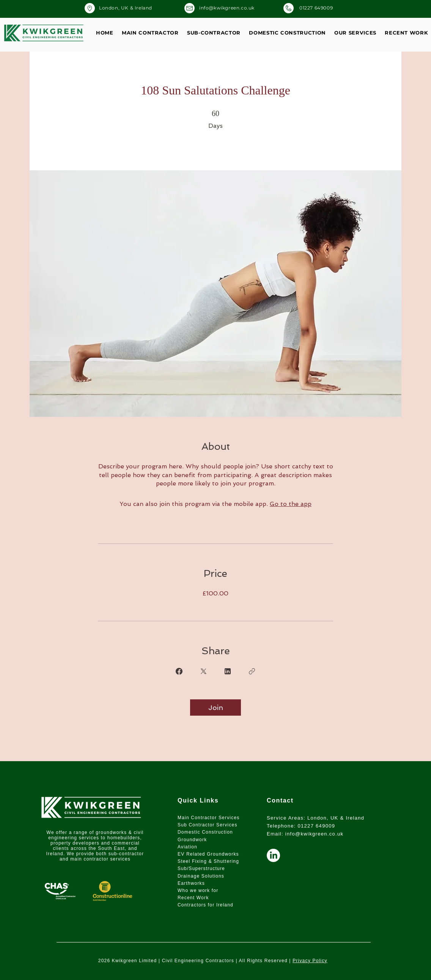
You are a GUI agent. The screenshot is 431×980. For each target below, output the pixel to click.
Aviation (187, 847)
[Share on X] (203, 671)
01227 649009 (317, 826)
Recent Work (193, 898)
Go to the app (291, 504)
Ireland (55, 854)
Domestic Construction (206, 832)
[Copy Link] (252, 671)
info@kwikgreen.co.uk (314, 834)
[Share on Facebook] (179, 671)
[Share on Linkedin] (228, 671)
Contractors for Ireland (205, 905)
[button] (355, 33)
